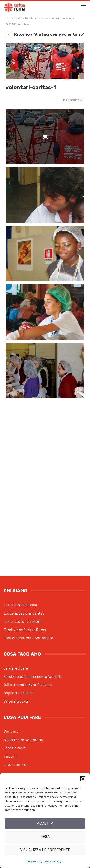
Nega (45, 837)
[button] (83, 779)
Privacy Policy (53, 861)
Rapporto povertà (18, 693)
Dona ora (11, 731)
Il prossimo (71, 100)
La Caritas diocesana (20, 605)
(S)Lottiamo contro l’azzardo (28, 685)
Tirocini (10, 756)
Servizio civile (15, 748)
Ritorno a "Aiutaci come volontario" (45, 34)
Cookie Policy (34, 861)
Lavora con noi (15, 764)
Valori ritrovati (16, 701)
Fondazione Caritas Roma (25, 630)
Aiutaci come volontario (23, 740)
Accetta (45, 823)
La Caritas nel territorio (23, 621)
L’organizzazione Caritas (24, 613)
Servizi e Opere (16, 668)
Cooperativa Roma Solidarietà (28, 638)
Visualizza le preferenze (45, 850)
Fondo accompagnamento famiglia (33, 676)
